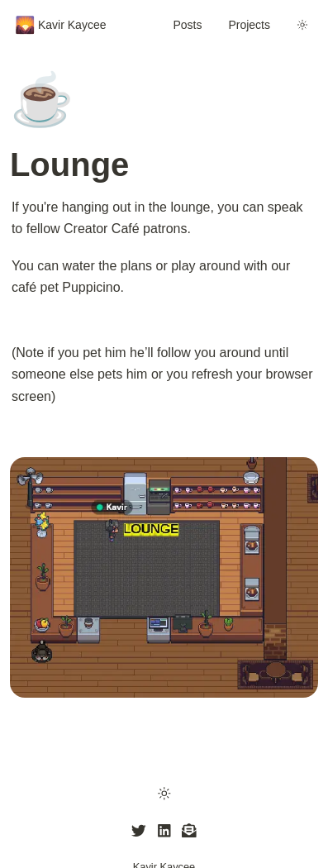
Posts (187, 25)
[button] (164, 793)
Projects (249, 25)
